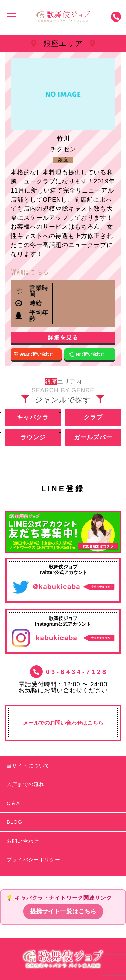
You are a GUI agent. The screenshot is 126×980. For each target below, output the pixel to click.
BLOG (14, 822)
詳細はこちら (30, 272)
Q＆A (13, 803)
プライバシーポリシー (34, 860)
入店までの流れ (26, 784)
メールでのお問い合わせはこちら (63, 723)
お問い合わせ (23, 841)
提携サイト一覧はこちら (63, 911)
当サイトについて (28, 765)
